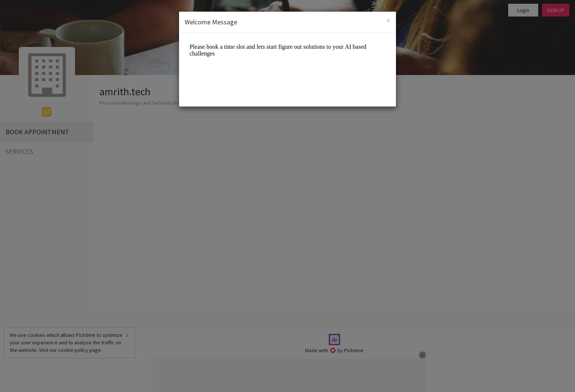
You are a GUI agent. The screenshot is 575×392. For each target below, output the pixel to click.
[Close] (388, 20)
